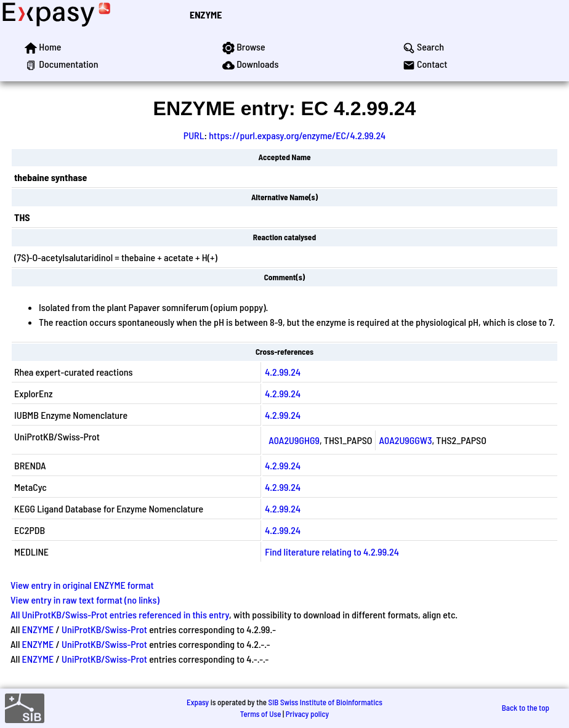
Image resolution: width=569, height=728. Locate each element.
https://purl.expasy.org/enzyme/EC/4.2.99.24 (297, 135)
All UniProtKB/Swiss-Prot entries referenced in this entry (120, 614)
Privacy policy (307, 714)
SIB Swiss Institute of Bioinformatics (325, 702)
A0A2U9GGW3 (406, 440)
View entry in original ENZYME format (82, 585)
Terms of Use (261, 714)
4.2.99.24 (283, 372)
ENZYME (206, 14)
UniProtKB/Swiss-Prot (104, 629)
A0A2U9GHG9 (294, 440)
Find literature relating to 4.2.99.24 (332, 552)
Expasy (198, 702)
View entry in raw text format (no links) (85, 600)
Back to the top (526, 708)
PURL (194, 135)
